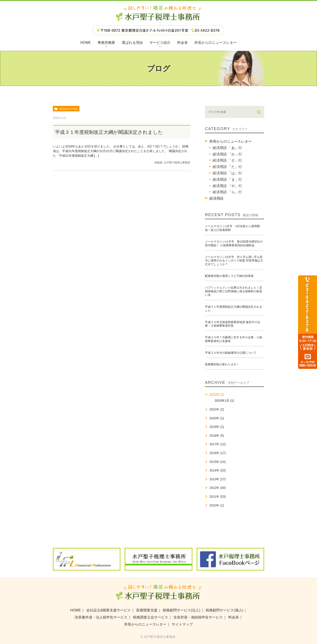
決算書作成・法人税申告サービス (101, 617)
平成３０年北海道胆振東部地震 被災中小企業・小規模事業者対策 (233, 324)
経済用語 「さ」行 (227, 160)
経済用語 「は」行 (227, 173)
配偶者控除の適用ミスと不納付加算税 (229, 276)
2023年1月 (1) (224, 401)
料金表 (234, 617)
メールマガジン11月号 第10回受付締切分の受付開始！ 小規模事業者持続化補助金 (234, 243)
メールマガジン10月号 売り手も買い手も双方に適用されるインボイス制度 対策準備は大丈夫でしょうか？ (234, 261)
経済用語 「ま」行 (227, 179)
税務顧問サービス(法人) (182, 610)
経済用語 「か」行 (227, 154)
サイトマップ (182, 624)
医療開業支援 (147, 610)
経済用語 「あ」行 (227, 148)
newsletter (68, 109)
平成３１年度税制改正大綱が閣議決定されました (109, 132)
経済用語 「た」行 (227, 167)
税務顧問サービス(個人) (224, 610)
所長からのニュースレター (230, 141)
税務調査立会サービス (151, 617)
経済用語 (216, 198)
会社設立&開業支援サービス (109, 610)
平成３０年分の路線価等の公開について (231, 353)
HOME (76, 610)
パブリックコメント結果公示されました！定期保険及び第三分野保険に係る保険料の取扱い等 (234, 291)
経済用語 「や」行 (227, 186)
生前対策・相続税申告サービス (198, 617)
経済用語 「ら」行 (227, 192)
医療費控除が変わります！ (222, 364)
